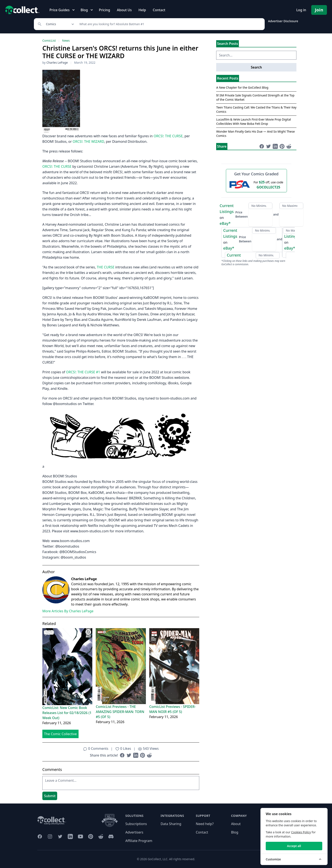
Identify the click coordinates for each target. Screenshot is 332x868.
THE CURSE (106, 267)
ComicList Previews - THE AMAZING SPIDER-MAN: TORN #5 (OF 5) (120, 712)
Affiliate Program (139, 841)
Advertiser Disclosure (283, 21)
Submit (50, 796)
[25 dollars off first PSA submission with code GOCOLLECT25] (256, 184)
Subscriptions (136, 824)
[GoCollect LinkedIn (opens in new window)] (70, 836)
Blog (235, 832)
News (66, 41)
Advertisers (134, 832)
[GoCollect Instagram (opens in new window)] (50, 836)
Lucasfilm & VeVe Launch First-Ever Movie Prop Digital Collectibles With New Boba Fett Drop (254, 122)
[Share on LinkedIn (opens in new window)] (136, 755)
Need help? (205, 824)
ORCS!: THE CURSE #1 (83, 372)
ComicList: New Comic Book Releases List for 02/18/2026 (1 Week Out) (67, 713)
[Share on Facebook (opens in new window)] (122, 755)
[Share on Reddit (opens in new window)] (149, 755)
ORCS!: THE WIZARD (88, 141)
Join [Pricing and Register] (319, 10)
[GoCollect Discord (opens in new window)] (111, 836)
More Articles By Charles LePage (68, 611)
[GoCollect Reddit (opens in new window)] (101, 836)
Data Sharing (171, 824)
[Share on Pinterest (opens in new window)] (142, 755)
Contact (159, 10)
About (236, 824)
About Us (124, 10)
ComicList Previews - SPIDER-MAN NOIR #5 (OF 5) (172, 709)
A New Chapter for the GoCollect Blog (242, 87)
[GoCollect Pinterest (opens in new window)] (91, 836)
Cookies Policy (301, 832)
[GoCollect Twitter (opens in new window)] (60, 836)
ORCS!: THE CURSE (168, 136)
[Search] (170, 24)
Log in (301, 10)
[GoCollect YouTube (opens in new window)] (80, 836)
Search (256, 67)
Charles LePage (57, 62)
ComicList (49, 41)
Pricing (104, 10)
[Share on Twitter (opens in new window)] (129, 755)
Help (142, 10)
